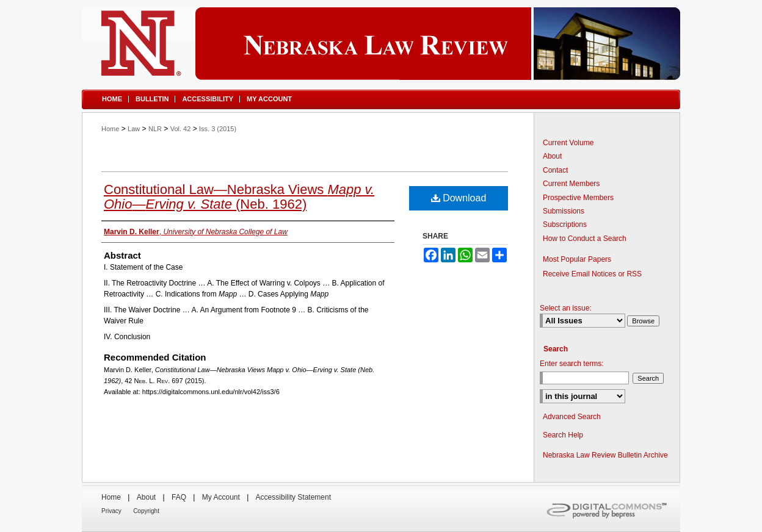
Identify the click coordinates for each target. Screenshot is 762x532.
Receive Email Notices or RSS (592, 274)
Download (459, 198)
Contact (555, 170)
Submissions (564, 211)
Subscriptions (565, 225)
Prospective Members (578, 198)
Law (134, 129)
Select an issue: (566, 308)
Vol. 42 (181, 129)
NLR (155, 129)
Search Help (563, 435)
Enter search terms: (572, 364)
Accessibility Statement (293, 497)
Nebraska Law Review (381, 44)
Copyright (146, 511)
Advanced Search (572, 417)
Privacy (111, 511)
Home (110, 129)
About (552, 156)
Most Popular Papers (577, 259)
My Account (221, 497)
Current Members (571, 184)
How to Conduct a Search (585, 239)
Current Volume (568, 143)
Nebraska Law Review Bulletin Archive (605, 455)
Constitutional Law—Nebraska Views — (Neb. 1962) (239, 197)
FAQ (179, 497)
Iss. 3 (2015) (218, 129)
